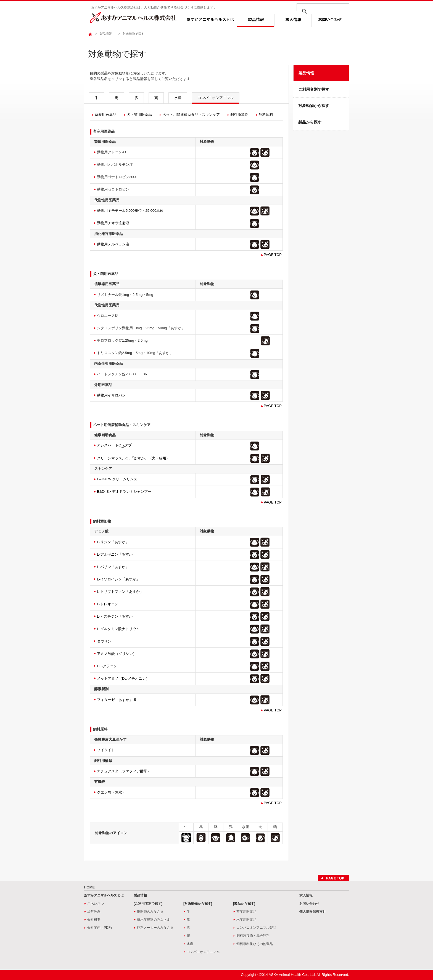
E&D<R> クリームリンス (117, 479)
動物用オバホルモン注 (115, 164)
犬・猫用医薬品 (139, 115)
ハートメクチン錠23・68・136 (122, 374)
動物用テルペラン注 (113, 244)
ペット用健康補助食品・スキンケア (191, 115)
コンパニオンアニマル (216, 98)
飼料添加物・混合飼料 (253, 936)
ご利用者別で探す (314, 89)
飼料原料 (266, 115)
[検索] (316, 11)
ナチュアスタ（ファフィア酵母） (124, 771)
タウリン (104, 641)
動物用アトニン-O (111, 152)
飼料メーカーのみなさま (155, 928)
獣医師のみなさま (150, 912)
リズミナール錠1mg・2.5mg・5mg (125, 295)
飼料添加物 (239, 115)
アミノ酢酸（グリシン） (117, 654)
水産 (178, 98)
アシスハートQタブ (114, 445)
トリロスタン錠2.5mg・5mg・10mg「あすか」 (135, 353)
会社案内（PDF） (101, 928)
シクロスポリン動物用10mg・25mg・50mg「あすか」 (141, 328)
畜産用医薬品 (105, 115)
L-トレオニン (108, 604)
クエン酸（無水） (111, 792)
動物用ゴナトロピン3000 (117, 177)
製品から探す (310, 122)
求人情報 (306, 895)
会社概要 (94, 920)
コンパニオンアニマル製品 (256, 928)
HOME (89, 887)
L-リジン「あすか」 (113, 542)
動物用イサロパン (111, 395)
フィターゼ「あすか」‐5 (117, 700)
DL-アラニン (107, 666)
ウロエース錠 (108, 316)
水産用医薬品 (246, 920)
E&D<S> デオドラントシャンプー (124, 492)
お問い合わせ (309, 904)
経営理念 (94, 912)
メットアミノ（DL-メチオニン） (123, 678)
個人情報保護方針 (313, 912)
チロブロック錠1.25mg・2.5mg (122, 340)
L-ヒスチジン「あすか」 (117, 616)
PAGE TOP (273, 255)
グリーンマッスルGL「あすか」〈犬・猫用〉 (133, 458)
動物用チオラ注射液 (113, 223)
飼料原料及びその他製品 (255, 944)
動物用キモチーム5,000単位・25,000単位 (130, 211)
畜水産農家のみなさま (154, 920)
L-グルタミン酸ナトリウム (118, 629)
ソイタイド (106, 750)
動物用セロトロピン (113, 189)
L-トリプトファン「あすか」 (120, 592)
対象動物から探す (314, 106)
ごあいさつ (96, 904)
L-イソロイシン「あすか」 (118, 579)
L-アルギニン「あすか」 (117, 554)
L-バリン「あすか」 (113, 567)
